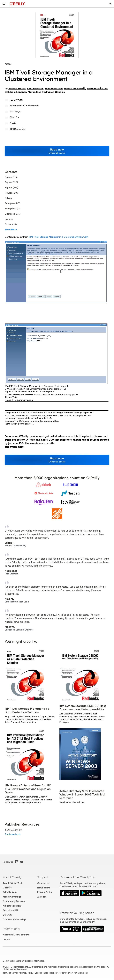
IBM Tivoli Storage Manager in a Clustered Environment (59, 237)
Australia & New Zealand (16, 935)
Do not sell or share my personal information (24, 961)
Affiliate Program (12, 906)
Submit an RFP (11, 910)
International (11, 929)
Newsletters (44, 888)
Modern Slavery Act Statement (73, 973)
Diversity (8, 915)
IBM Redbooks (17, 129)
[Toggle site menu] (4, 4)
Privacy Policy (45, 892)
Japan (6, 939)
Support (43, 877)
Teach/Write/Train (13, 883)
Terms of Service (11, 973)
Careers (7, 888)
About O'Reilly (12, 877)
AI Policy (42, 897)
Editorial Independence (46, 973)
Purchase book (13, 834)
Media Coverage (12, 897)
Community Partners (14, 901)
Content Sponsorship (14, 919)
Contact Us (43, 883)
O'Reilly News (10, 892)
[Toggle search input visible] (110, 4)
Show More (11, 230)
